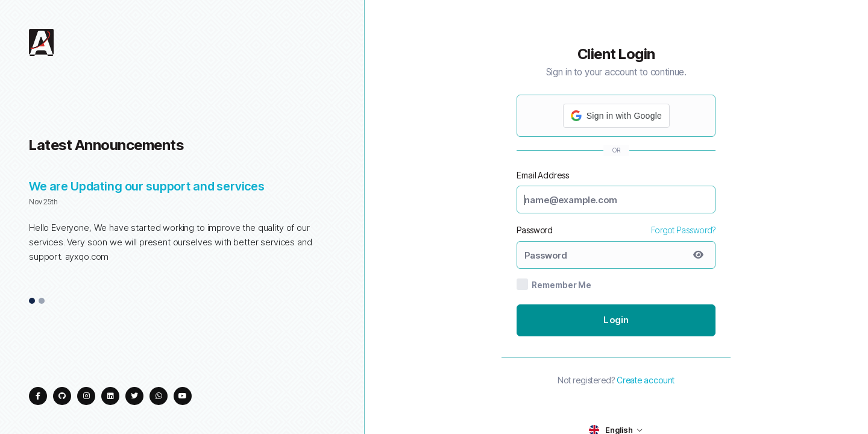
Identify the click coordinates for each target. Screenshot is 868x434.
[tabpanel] (182, 228)
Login (616, 320)
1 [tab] (32, 301)
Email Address (542, 175)
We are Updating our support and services (147, 186)
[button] (616, 116)
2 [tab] (42, 301)
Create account (646, 380)
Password (535, 230)
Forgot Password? (683, 230)
